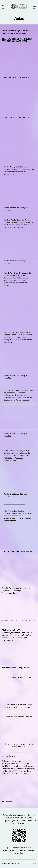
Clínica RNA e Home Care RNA (22, 621)
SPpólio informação (16, 864)
